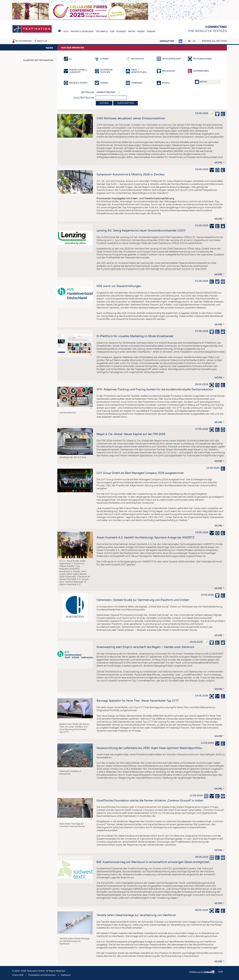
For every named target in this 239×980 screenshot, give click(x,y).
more (218, 163)
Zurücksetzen (125, 103)
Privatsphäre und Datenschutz (42, 975)
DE (189, 41)
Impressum (66, 975)
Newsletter (167, 41)
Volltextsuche (84, 98)
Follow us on (202, 972)
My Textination (24, 41)
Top (220, 972)
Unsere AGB (18, 975)
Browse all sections (214, 41)
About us (42, 41)
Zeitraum (88, 92)
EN (194, 41)
